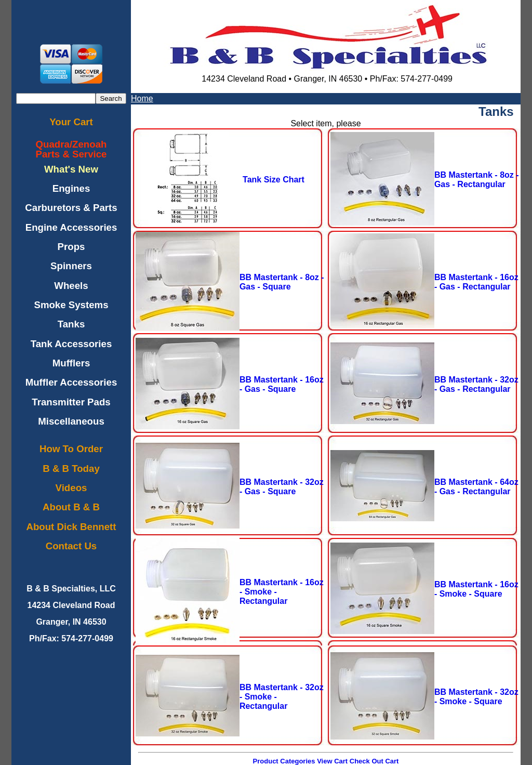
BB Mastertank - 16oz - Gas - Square (282, 384)
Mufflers (71, 363)
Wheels (71, 286)
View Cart (332, 761)
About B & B (71, 507)
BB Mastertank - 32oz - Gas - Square (282, 487)
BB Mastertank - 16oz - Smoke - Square (476, 589)
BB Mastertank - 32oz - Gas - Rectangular (476, 384)
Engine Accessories (71, 227)
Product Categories (284, 761)
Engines (71, 188)
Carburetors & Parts (71, 208)
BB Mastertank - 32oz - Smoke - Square (476, 697)
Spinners (71, 266)
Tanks (71, 324)
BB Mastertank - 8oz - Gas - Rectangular (477, 180)
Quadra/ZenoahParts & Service (71, 149)
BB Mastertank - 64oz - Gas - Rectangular (476, 487)
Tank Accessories (71, 344)
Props (71, 247)
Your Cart (71, 122)
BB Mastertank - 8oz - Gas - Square (282, 282)
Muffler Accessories (71, 382)
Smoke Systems (71, 305)
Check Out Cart (374, 761)
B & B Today (71, 469)
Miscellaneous (71, 421)
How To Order (71, 449)
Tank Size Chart (274, 180)
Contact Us (71, 546)
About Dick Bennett (71, 527)
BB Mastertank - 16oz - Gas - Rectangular (476, 282)
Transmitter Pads (71, 402)
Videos (71, 488)
